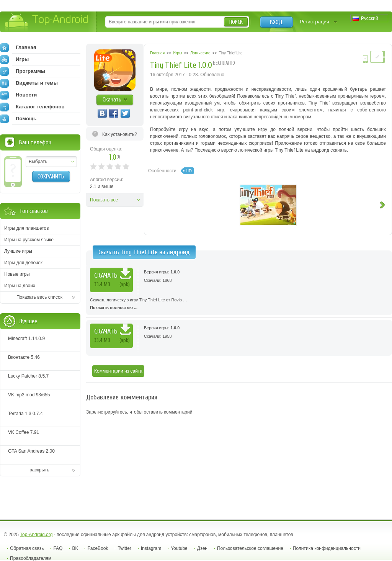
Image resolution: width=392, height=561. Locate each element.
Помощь (18, 119)
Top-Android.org (36, 535)
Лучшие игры (18, 251)
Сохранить (51, 177)
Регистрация (314, 22)
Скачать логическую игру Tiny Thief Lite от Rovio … (239, 304)
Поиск (236, 22)
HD (189, 171)
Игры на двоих (20, 286)
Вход (276, 22)
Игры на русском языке (29, 240)
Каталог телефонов (32, 107)
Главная (18, 47)
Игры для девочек (23, 263)
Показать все (104, 200)
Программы (23, 71)
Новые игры (17, 274)
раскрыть (39, 470)
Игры (14, 59)
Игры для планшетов (27, 228)
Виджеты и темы (29, 83)
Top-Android (47, 22)
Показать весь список (39, 297)
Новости (18, 95)
